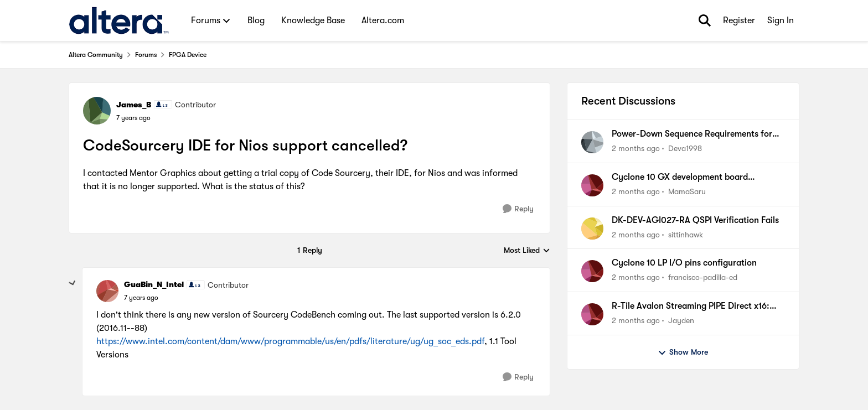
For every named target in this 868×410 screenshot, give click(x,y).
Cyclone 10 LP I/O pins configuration (684, 263)
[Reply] (518, 209)
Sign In (781, 20)
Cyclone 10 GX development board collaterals (680, 178)
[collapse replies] (73, 283)
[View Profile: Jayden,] (592, 314)
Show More (683, 352)
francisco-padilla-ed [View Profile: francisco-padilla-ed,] (703, 277)
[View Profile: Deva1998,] (592, 142)
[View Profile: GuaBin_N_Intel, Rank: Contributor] (107, 291)
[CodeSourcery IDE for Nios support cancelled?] (141, 298)
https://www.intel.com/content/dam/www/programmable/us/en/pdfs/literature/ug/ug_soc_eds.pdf (290, 341)
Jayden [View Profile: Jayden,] (681, 320)
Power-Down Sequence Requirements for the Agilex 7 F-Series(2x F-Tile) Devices (692, 134)
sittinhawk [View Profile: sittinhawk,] (686, 234)
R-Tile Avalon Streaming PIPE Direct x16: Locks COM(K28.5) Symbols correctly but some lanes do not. (693, 307)
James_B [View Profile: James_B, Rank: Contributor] (134, 105)
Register (739, 20)
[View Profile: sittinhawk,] (592, 229)
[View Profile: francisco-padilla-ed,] (592, 271)
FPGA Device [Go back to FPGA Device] (188, 55)
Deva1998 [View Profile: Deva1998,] (685, 148)
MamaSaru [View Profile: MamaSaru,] (687, 191)
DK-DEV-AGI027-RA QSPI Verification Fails (695, 220)
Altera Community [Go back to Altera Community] (96, 55)
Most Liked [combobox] (527, 251)
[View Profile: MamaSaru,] (592, 185)
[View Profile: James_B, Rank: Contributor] (97, 111)
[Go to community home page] (119, 20)
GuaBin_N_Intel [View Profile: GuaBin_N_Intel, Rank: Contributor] (154, 284)
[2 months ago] (636, 149)
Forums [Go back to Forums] (146, 55)
